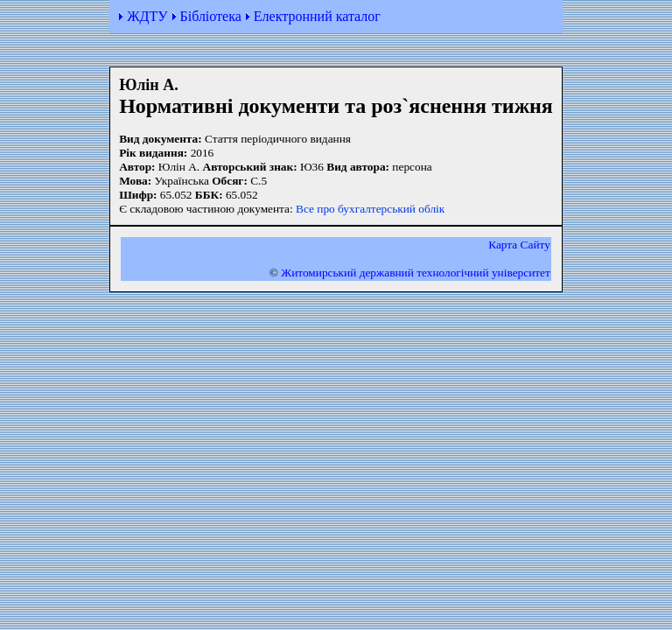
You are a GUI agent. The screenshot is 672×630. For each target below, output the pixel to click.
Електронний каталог (317, 16)
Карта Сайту (519, 245)
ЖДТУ (147, 16)
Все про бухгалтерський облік (370, 209)
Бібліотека (211, 16)
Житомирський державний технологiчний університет (416, 273)
